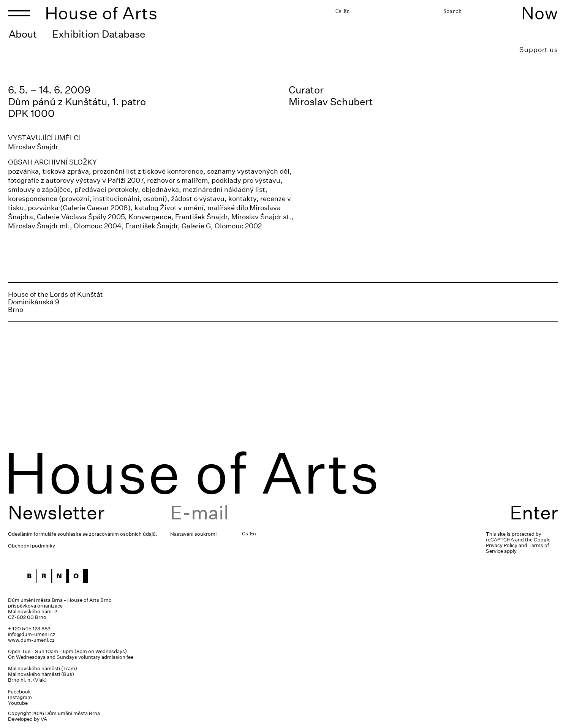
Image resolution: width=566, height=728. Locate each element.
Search (452, 11)
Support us (539, 50)
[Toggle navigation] (19, 13)
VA (44, 719)
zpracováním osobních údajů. (123, 534)
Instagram (20, 697)
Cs (338, 11)
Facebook (19, 692)
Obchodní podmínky (32, 546)
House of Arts (101, 13)
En (346, 11)
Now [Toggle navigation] (540, 13)
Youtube (18, 703)
